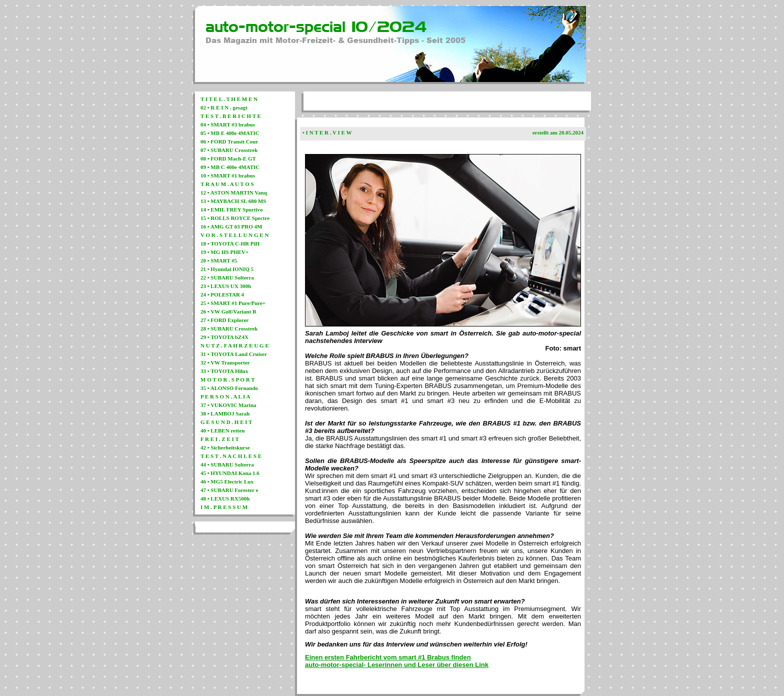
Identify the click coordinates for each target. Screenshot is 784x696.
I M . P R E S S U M (224, 507)
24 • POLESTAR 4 (222, 294)
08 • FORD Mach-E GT (228, 158)
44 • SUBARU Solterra (227, 464)
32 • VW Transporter (225, 362)
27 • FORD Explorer (224, 320)
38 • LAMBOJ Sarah (225, 413)
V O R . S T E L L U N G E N (234, 235)
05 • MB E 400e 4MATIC (230, 133)
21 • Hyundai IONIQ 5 (227, 269)
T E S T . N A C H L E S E (231, 456)
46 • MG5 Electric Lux (227, 481)
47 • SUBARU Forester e (229, 490)
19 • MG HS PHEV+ (224, 252)
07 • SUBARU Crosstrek (229, 150)
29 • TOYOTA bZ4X (224, 337)
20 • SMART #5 (219, 260)
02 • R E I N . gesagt (224, 107)
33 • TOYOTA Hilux (224, 371)
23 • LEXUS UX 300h (226, 286)
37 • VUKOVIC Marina (228, 405)
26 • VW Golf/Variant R (228, 311)
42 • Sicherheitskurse (225, 447)
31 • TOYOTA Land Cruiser (234, 354)
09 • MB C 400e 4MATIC (230, 167)
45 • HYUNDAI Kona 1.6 (230, 473)
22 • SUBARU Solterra (227, 277)
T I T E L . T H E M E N (229, 99)
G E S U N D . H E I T (226, 422)
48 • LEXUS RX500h (225, 498)
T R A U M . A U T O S (227, 184)
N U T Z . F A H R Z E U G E (235, 345)
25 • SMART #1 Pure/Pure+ (233, 303)
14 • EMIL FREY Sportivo (231, 209)
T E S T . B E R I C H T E (231, 116)
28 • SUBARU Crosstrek (229, 328)
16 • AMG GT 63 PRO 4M (231, 226)
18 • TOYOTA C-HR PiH (230, 243)
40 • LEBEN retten (222, 430)
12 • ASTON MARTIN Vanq (234, 192)
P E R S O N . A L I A (225, 396)
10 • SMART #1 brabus (228, 175)
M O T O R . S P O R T (228, 379)
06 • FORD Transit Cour (229, 141)
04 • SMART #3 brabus (228, 124)
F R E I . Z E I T (220, 439)
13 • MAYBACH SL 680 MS (233, 201)
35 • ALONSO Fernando (229, 388)
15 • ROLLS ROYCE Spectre (235, 218)
